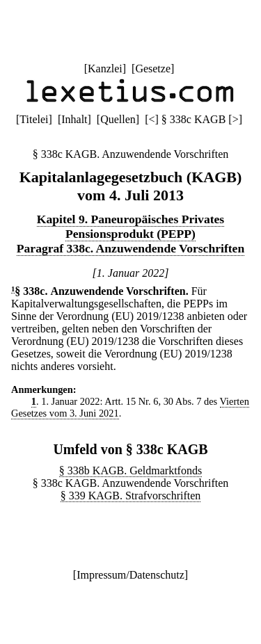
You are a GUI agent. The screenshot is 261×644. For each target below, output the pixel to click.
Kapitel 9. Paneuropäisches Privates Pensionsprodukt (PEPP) (130, 226)
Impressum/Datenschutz (130, 575)
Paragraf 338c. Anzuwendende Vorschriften (130, 248)
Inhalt (74, 119)
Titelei (34, 119)
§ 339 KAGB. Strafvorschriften (131, 496)
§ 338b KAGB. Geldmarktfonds (130, 470)
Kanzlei (105, 69)
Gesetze (153, 69)
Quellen (118, 119)
